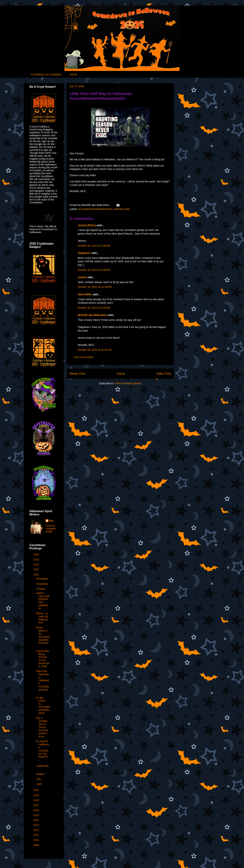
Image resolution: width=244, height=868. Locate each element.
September (43, 766)
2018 (37, 800)
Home (73, 74)
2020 (37, 790)
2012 (37, 830)
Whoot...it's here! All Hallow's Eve (42, 618)
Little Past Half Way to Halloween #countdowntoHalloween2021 (101, 96)
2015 (37, 815)
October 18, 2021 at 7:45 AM (94, 246)
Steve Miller (85, 294)
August (41, 774)
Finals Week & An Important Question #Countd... (43, 637)
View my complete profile (51, 529)
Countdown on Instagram (46, 74)
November (43, 584)
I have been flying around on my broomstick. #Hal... (43, 659)
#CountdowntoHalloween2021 (96, 209)
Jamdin (82, 277)
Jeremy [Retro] (87, 225)
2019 (37, 795)
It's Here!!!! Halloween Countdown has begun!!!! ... (42, 750)
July (39, 779)
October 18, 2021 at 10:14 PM (95, 287)
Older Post (164, 374)
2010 (37, 840)
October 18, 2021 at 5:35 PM (94, 270)
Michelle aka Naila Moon (92, 315)
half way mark (122, 209)
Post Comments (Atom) (128, 383)
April (39, 784)
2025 (37, 554)
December (43, 579)
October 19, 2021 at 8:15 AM (94, 308)
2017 (37, 805)
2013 (37, 825)
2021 (37, 575)
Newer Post (78, 374)
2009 (37, 845)
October (41, 589)
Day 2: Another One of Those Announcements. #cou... (42, 727)
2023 (37, 565)
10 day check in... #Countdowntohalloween (43, 705)
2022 (37, 569)
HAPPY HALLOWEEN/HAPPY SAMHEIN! (42, 601)
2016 (37, 810)
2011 (37, 835)
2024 (37, 560)
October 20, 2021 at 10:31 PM (95, 350)
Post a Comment (84, 357)
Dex (52, 521)
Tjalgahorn (84, 253)
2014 (37, 820)
